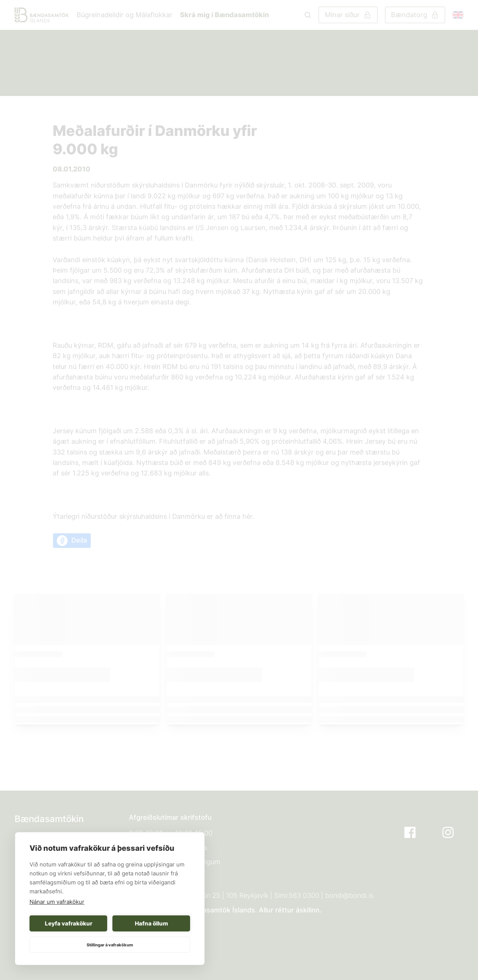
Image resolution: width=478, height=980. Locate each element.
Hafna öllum (151, 923)
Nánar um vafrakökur (57, 902)
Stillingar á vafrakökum (110, 945)
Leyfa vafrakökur (69, 923)
